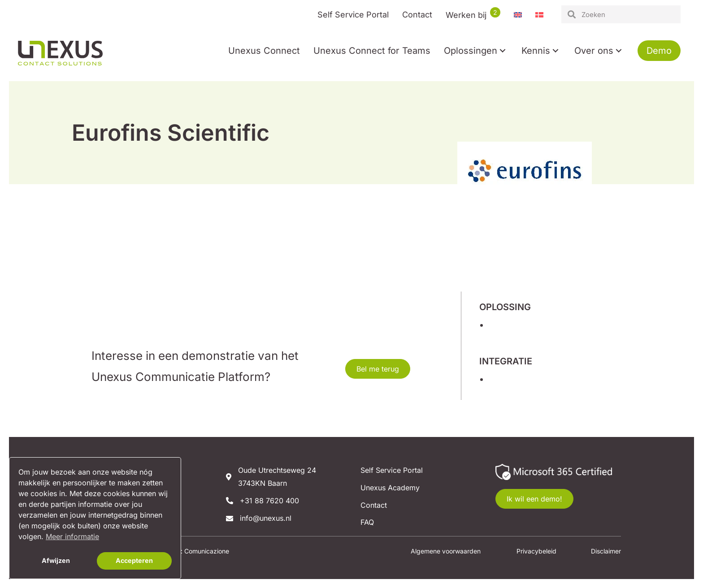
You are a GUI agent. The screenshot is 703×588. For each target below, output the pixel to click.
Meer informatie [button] (72, 536)
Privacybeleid (536, 551)
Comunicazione (207, 551)
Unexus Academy (390, 488)
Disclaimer (606, 551)
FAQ (367, 522)
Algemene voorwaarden (446, 551)
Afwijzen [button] (56, 560)
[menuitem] (518, 15)
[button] (503, 51)
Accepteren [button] (134, 560)
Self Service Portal (392, 470)
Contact (374, 505)
